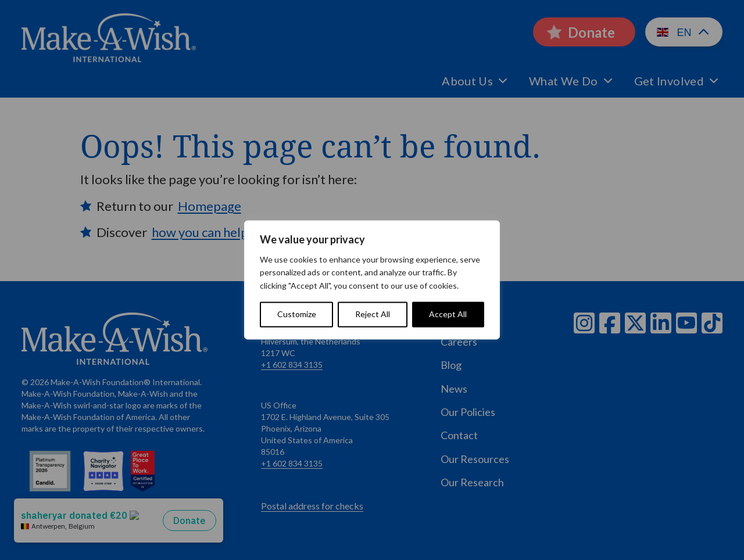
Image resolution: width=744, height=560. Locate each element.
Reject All (373, 315)
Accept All (448, 315)
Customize (297, 315)
